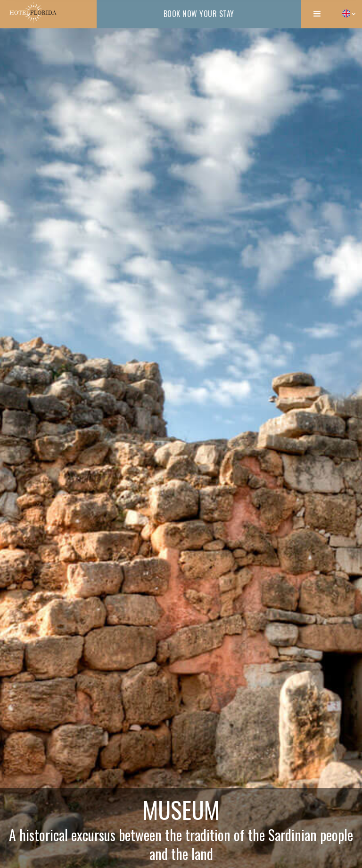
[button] (317, 14)
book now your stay (199, 14)
